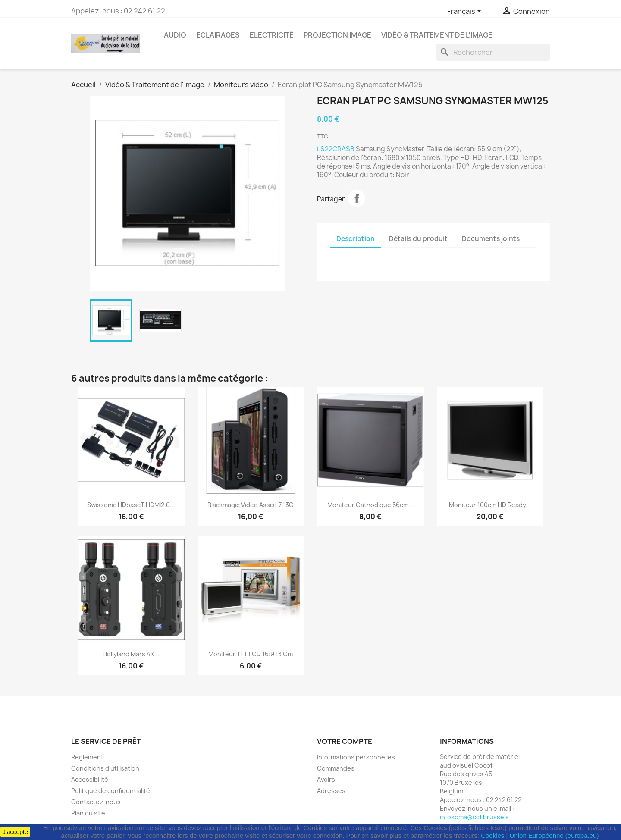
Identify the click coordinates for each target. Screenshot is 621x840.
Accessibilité (90, 779)
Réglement (87, 757)
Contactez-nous (96, 802)
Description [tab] (356, 239)
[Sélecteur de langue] (466, 12)
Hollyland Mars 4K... (131, 654)
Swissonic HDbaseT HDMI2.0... (131, 505)
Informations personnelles (356, 757)
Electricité (272, 35)
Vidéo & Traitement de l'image (437, 35)
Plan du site (88, 813)
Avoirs (326, 779)
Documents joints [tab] (491, 239)
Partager (357, 198)
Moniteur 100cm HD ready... (490, 505)
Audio (175, 35)
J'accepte (15, 832)
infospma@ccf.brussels (474, 817)
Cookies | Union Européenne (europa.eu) (540, 835)
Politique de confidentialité (111, 791)
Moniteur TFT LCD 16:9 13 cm (251, 654)
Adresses (331, 791)
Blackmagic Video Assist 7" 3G (251, 505)
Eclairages (218, 35)
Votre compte (345, 741)
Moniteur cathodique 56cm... (370, 505)
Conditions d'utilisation (105, 768)
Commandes (336, 768)
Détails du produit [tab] (418, 239)
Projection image (337, 35)
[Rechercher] (493, 52)
